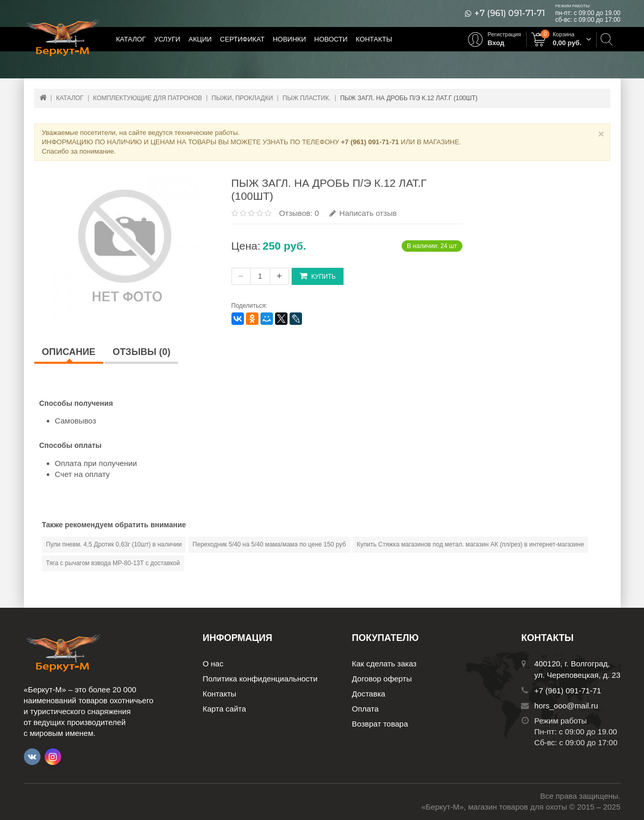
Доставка (368, 694)
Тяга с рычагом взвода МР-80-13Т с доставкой (113, 563)
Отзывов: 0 (299, 213)
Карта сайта (225, 709)
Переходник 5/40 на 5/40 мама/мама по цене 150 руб (269, 544)
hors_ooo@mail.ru (566, 706)
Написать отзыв (363, 213)
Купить (318, 276)
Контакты (374, 39)
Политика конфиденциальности (260, 679)
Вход (496, 43)
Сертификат (242, 39)
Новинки (290, 39)
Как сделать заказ (384, 664)
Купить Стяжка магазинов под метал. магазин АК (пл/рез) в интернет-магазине (471, 544)
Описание (69, 352)
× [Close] (601, 134)
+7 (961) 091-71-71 (510, 13)
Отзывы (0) (142, 352)
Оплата (365, 709)
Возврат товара (380, 724)
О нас (213, 664)
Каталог (131, 39)
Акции (200, 39)
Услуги (167, 39)
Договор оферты (382, 679)
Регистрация (504, 34)
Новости (331, 39)
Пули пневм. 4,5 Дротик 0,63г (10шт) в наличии (114, 544)
